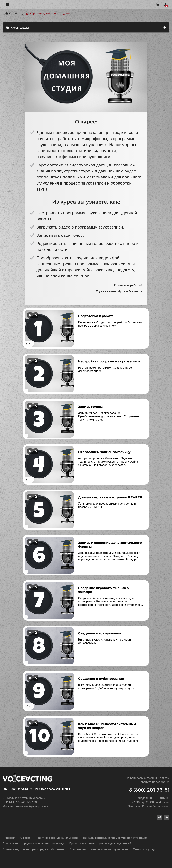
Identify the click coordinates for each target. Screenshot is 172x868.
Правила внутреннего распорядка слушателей (100, 843)
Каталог (12, 14)
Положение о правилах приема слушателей (99, 849)
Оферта (26, 838)
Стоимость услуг (144, 849)
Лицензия (9, 838)
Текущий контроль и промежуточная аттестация (115, 838)
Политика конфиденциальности (57, 838)
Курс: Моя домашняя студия (48, 14)
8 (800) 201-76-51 (149, 790)
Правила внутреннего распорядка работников (33, 849)
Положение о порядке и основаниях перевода (33, 843)
